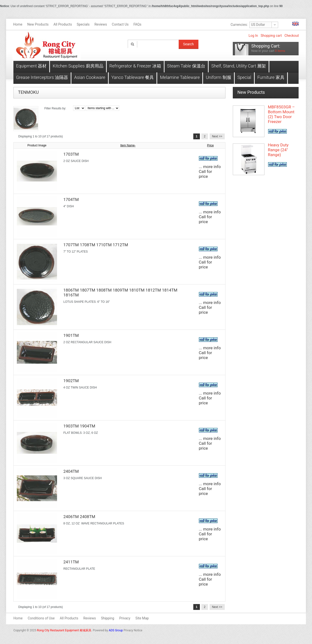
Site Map (142, 618)
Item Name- (128, 145)
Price (210, 145)
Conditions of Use (41, 618)
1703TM (71, 154)
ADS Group (116, 630)
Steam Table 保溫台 (186, 66)
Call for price (205, 174)
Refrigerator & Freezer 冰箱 (135, 66)
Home (18, 618)
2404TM (71, 471)
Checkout (292, 36)
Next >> (217, 136)
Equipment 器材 (31, 66)
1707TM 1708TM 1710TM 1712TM (96, 245)
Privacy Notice (133, 630)
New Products (251, 92)
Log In (253, 36)
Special (244, 77)
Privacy (125, 618)
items (280, 51)
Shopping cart (271, 36)
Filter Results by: (55, 108)
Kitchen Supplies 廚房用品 (78, 66)
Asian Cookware (90, 77)
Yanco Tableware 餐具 (133, 77)
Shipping (107, 618)
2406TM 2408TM (79, 517)
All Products (69, 618)
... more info (210, 167)
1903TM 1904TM (79, 426)
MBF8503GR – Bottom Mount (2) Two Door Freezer (281, 114)
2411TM (71, 562)
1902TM (71, 381)
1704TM (71, 199)
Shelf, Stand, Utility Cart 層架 (239, 66)
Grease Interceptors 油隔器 (42, 77)
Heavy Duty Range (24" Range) (278, 150)
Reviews (90, 618)
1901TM (71, 335)
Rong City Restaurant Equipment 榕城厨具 (64, 630)
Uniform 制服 (218, 77)
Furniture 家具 (271, 77)
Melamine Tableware (180, 77)
